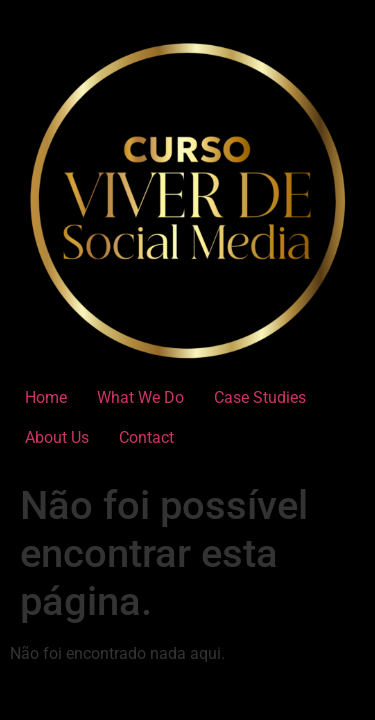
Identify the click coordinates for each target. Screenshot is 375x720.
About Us (57, 437)
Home (46, 397)
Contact (146, 437)
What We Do (140, 397)
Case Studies (260, 397)
